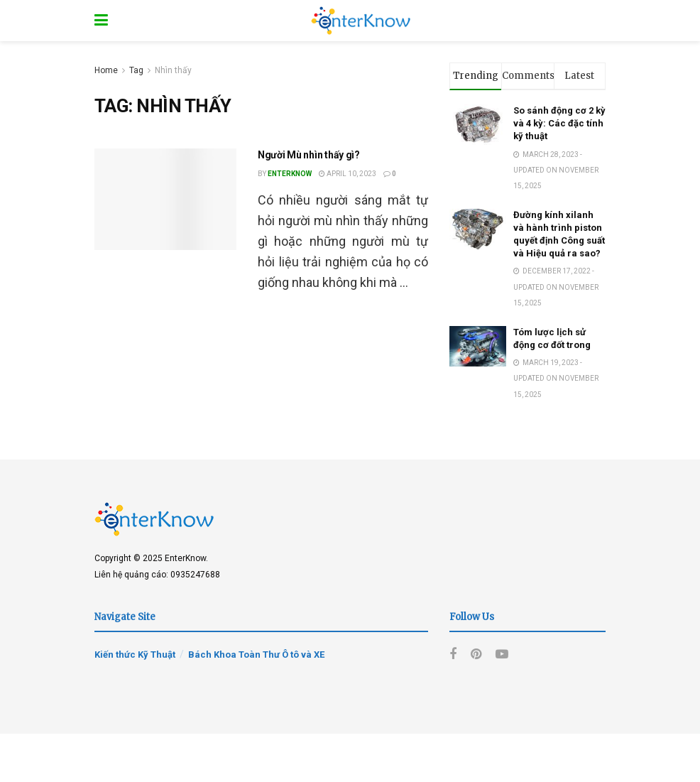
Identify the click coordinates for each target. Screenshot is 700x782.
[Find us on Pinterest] (476, 655)
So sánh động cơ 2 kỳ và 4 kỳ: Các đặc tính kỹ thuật (559, 123)
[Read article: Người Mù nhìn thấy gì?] (165, 199)
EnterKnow (290, 174)
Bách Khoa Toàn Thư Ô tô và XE (256, 655)
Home (106, 70)
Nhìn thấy (173, 70)
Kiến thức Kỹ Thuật (135, 655)
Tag (136, 70)
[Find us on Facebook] (453, 655)
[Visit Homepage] (361, 21)
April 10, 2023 (348, 174)
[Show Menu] (101, 21)
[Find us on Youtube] (502, 655)
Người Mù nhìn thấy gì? (309, 155)
